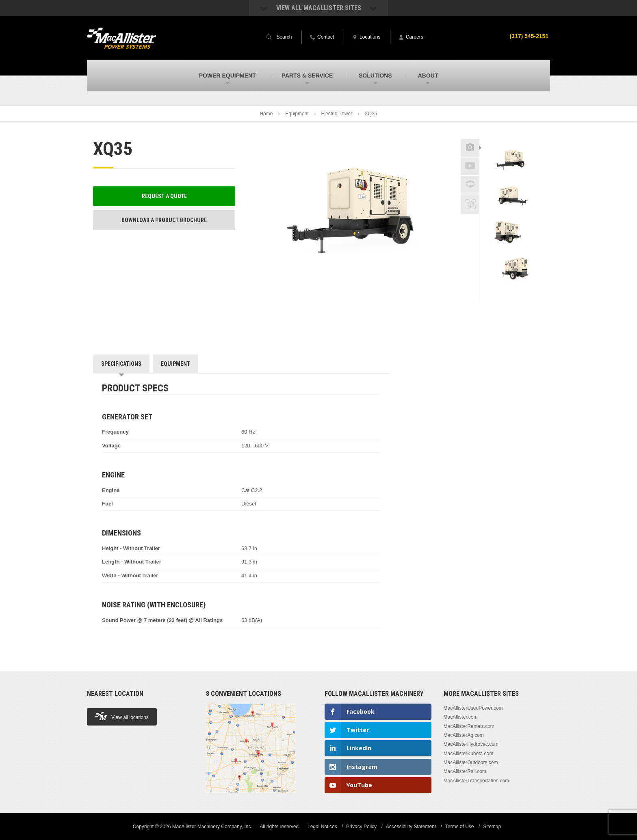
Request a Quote (164, 196)
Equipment (297, 114)
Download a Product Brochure (164, 220)
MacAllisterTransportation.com (477, 781)
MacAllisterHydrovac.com (471, 744)
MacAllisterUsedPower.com (473, 708)
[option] (512, 161)
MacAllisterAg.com (464, 735)
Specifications (121, 364)
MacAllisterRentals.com (469, 726)
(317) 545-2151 (529, 36)
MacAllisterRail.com (465, 771)
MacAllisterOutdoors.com (471, 762)
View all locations (122, 716)
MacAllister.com (461, 717)
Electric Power (337, 114)
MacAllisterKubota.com (469, 754)
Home (266, 114)
